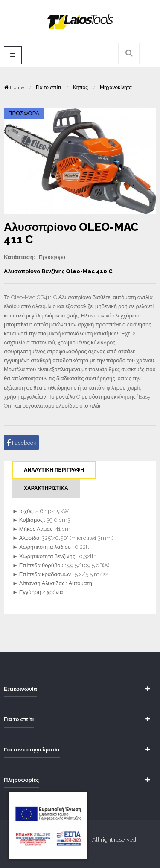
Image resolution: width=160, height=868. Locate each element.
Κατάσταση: (20, 257)
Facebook (21, 443)
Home (15, 87)
